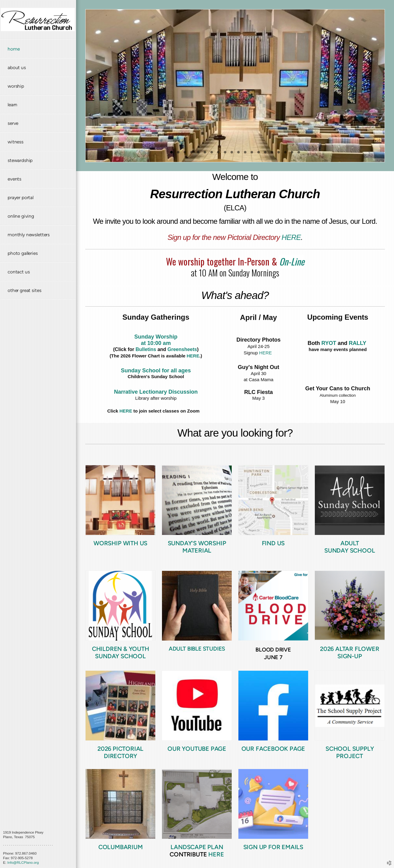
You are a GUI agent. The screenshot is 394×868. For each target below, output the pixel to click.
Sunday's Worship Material (197, 547)
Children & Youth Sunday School (121, 652)
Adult (350, 543)
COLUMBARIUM (121, 847)
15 (265, 154)
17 (279, 154)
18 (285, 154)
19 (292, 154)
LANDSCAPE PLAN (197, 847)
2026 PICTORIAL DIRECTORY (120, 752)
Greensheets (182, 349)
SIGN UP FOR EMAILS (273, 847)
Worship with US (120, 543)
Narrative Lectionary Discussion (156, 392)
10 (232, 154)
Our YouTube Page (197, 749)
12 (245, 154)
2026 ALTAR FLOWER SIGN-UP (350, 652)
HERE (291, 237)
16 (272, 154)
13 (252, 154)
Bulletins (146, 349)
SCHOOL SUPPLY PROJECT (350, 752)
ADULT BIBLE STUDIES (197, 649)
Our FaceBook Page (273, 749)
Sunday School (350, 550)
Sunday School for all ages (156, 371)
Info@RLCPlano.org (23, 863)
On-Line (292, 261)
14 (259, 154)
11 (238, 154)
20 (299, 154)
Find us (273, 543)
